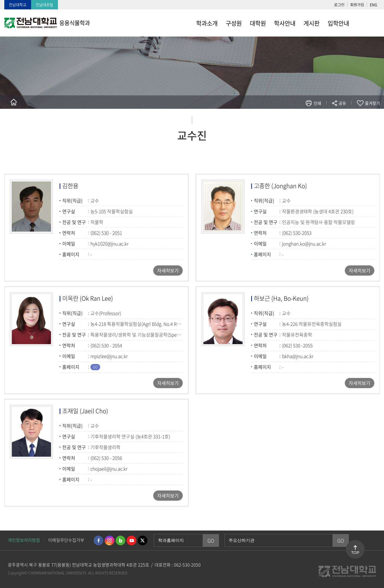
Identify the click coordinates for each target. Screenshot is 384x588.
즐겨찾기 (372, 103)
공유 (342, 103)
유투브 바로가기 (131, 540)
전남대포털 (44, 5)
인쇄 (317, 103)
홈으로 (14, 102)
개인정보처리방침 (24, 540)
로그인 (339, 5)
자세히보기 (168, 270)
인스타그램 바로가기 (109, 540)
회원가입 (357, 5)
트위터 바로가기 (142, 540)
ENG (374, 5)
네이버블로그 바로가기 (120, 540)
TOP (355, 553)
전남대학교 (18, 5)
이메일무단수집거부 (66, 540)
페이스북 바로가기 (98, 540)
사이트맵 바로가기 (367, 23)
